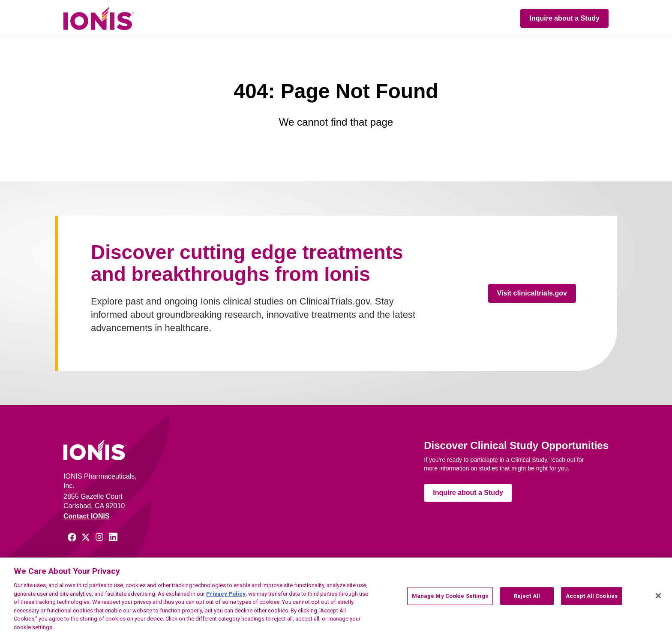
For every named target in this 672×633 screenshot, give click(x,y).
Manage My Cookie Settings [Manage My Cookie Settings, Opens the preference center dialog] (450, 598)
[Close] (658, 599)
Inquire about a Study (564, 18)
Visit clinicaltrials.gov (532, 293)
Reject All (527, 598)
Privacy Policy (226, 596)
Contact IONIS (87, 516)
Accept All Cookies (592, 598)
